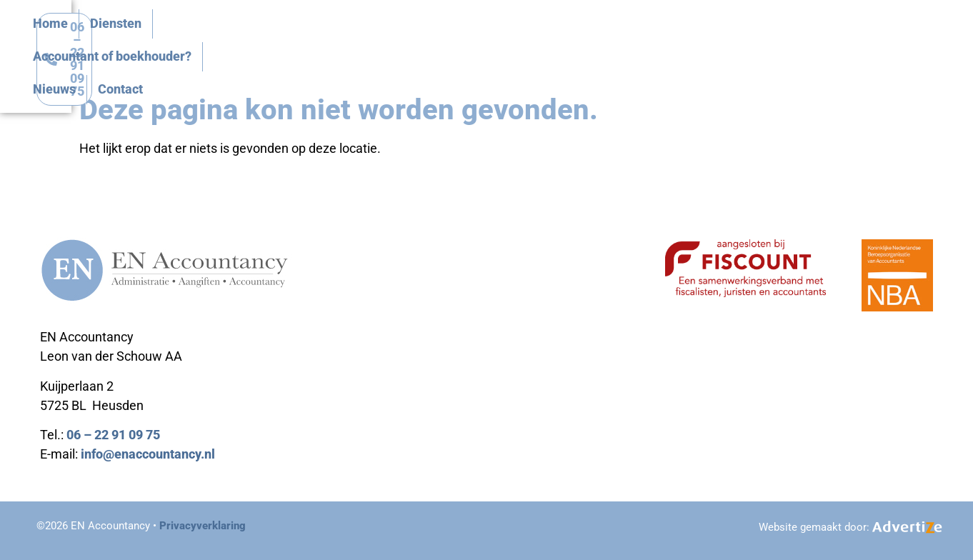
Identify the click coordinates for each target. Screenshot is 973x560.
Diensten (427, 43)
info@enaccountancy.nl (148, 454)
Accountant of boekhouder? (554, 43)
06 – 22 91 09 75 (113, 435)
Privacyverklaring (203, 526)
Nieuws (677, 43)
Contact (743, 43)
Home (362, 43)
